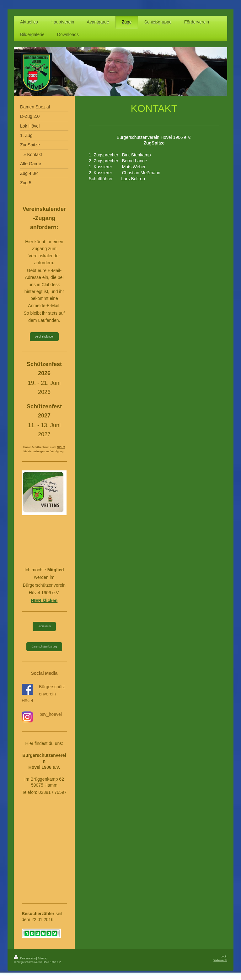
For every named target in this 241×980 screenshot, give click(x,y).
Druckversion (25, 958)
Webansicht (220, 960)
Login (224, 956)
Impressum (44, 626)
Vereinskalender (44, 337)
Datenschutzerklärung (44, 647)
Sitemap (43, 958)
